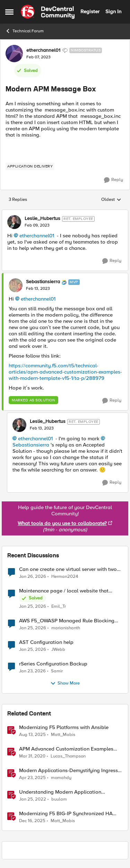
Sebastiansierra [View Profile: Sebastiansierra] (43, 282)
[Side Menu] (9, 12)
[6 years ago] (32, 756)
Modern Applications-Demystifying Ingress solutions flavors (68, 771)
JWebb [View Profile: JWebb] (58, 649)
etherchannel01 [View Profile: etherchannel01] (43, 50)
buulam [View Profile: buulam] (59, 799)
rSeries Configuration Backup (53, 664)
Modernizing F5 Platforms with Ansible (64, 727)
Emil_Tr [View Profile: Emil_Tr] (59, 606)
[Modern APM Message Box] (37, 226)
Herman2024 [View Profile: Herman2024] (65, 576)
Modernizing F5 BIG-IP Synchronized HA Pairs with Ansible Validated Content (66, 814)
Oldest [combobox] (111, 200)
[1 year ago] (32, 778)
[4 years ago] (33, 799)
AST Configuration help (46, 642)
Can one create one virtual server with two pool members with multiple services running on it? (71, 569)
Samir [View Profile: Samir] (57, 671)
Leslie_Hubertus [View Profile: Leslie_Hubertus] (42, 219)
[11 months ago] (32, 735)
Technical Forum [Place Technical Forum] (24, 31)
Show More (65, 683)
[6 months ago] (32, 821)
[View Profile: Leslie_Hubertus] (14, 222)
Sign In (113, 11)
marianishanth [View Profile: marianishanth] (66, 628)
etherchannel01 (37, 236)
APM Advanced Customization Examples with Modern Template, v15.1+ (66, 749)
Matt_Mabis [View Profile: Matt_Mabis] (63, 734)
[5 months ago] (33, 576)
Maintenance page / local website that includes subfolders (64, 591)
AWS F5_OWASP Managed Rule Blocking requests (67, 621)
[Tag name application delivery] (30, 166)
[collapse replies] (65, 213)
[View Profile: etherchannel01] (14, 54)
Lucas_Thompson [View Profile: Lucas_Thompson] (68, 756)
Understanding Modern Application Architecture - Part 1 (60, 792)
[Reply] (114, 180)
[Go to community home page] (48, 12)
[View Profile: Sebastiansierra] (16, 285)
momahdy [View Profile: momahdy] (61, 777)
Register (90, 11)
